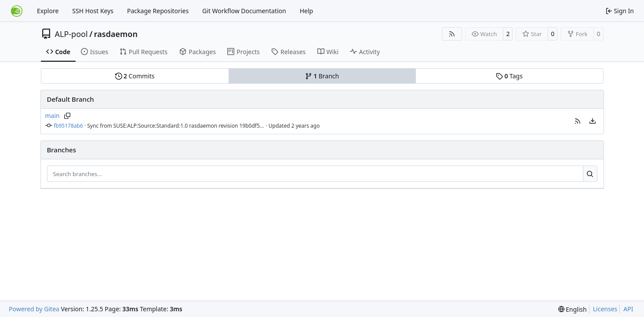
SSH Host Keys (93, 11)
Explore (48, 11)
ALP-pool (71, 34)
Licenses (605, 309)
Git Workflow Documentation (244, 11)
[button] (578, 121)
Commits (135, 76)
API (628, 309)
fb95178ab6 (68, 126)
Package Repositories (158, 11)
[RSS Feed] (452, 34)
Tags (509, 76)
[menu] (593, 121)
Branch (322, 76)
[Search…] (590, 174)
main (53, 116)
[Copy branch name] (67, 116)
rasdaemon (116, 34)
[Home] (17, 11)
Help (307, 11)
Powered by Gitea (34, 309)
